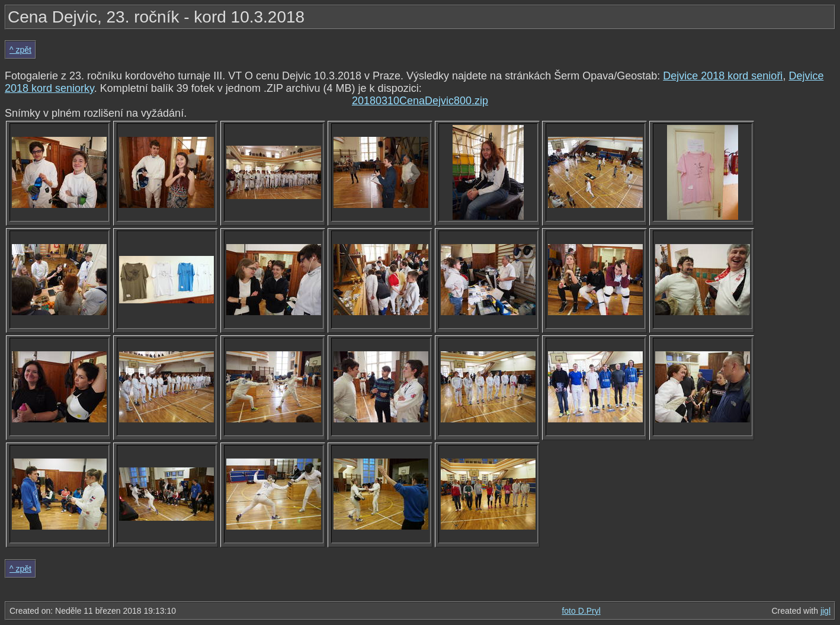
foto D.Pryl (581, 611)
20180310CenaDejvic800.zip (420, 101)
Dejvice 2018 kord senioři (723, 76)
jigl (825, 611)
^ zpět (20, 50)
